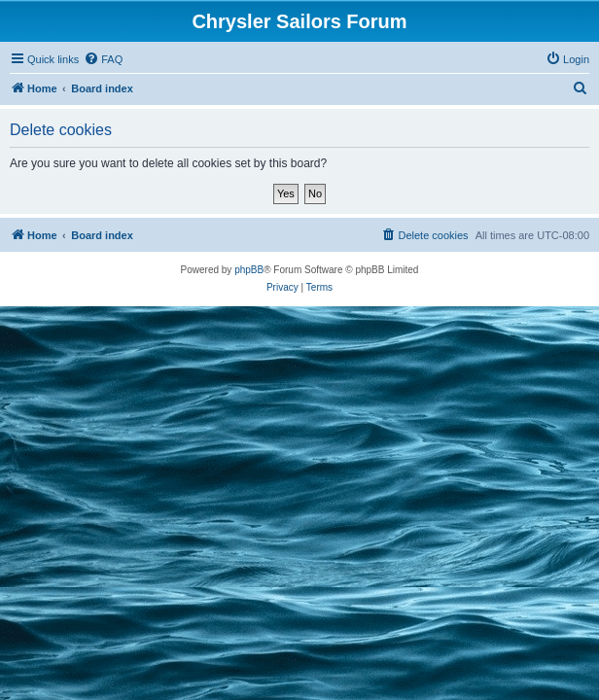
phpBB (249, 270)
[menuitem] (103, 59)
